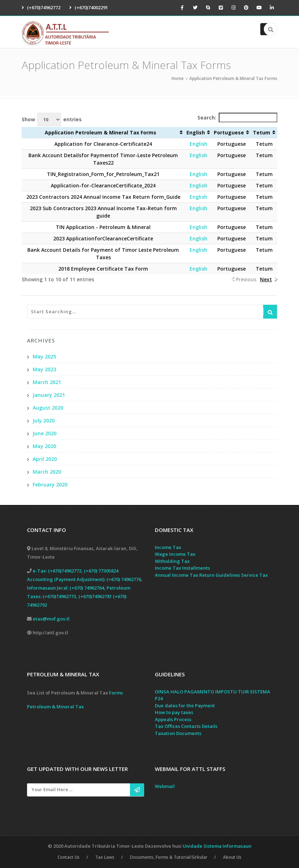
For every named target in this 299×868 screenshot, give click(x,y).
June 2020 (45, 433)
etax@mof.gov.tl (51, 619)
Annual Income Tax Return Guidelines (197, 575)
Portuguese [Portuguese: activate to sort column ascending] (229, 132)
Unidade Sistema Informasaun (217, 846)
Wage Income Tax (175, 554)
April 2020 (45, 459)
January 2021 (49, 395)
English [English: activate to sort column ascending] (196, 132)
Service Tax (254, 575)
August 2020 (48, 408)
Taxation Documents (178, 733)
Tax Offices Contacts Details (186, 726)
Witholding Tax (172, 561)
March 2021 (47, 382)
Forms (116, 693)
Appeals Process (173, 719)
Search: (237, 118)
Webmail (165, 787)
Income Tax (168, 547)
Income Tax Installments (182, 568)
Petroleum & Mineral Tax (55, 707)
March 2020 (47, 472)
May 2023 (44, 369)
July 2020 (44, 420)
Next (266, 279)
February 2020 (50, 484)
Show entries (52, 119)
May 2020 (44, 446)
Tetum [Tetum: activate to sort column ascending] (262, 132)
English (199, 144)
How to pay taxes (174, 713)
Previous (246, 279)
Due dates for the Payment (185, 705)
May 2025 (44, 356)
